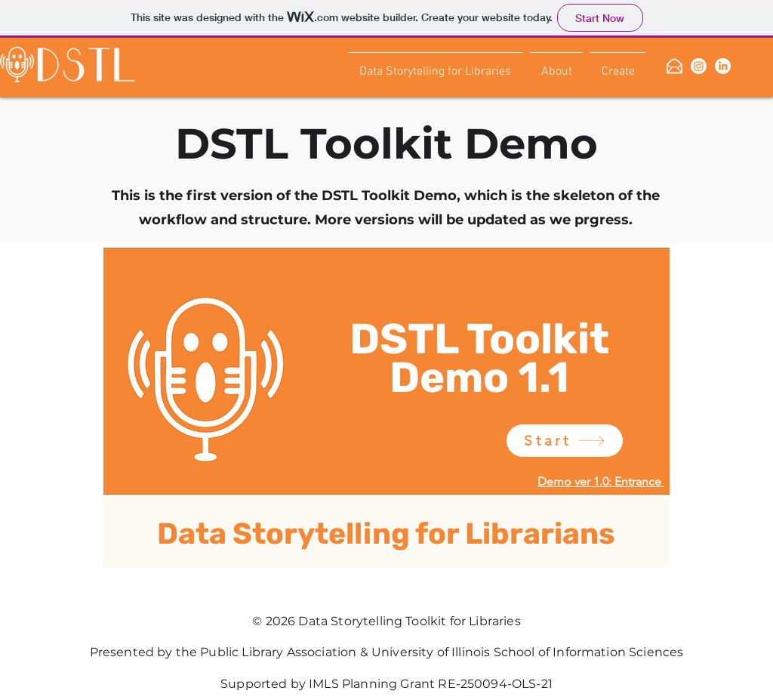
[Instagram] (699, 66)
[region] (387, 427)
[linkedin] (723, 66)
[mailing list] (674, 66)
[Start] (565, 441)
